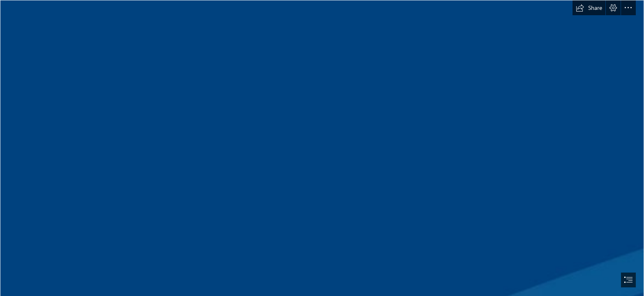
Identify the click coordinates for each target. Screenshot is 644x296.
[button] (589, 8)
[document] (322, 148)
